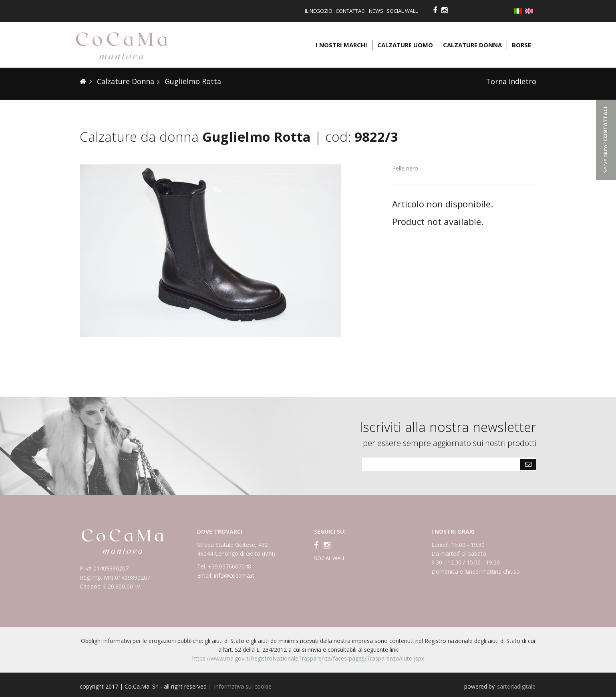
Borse (521, 45)
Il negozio (319, 11)
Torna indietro (511, 81)
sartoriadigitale (516, 686)
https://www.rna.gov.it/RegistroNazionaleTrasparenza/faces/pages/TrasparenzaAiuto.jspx (308, 658)
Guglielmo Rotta (192, 81)
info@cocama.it (234, 575)
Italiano (519, 12)
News (376, 11)
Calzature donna (472, 45)
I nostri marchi (341, 45)
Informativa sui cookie (243, 686)
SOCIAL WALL (330, 558)
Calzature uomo (405, 45)
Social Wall (402, 11)
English (531, 11)
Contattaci (351, 11)
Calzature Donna (125, 81)
